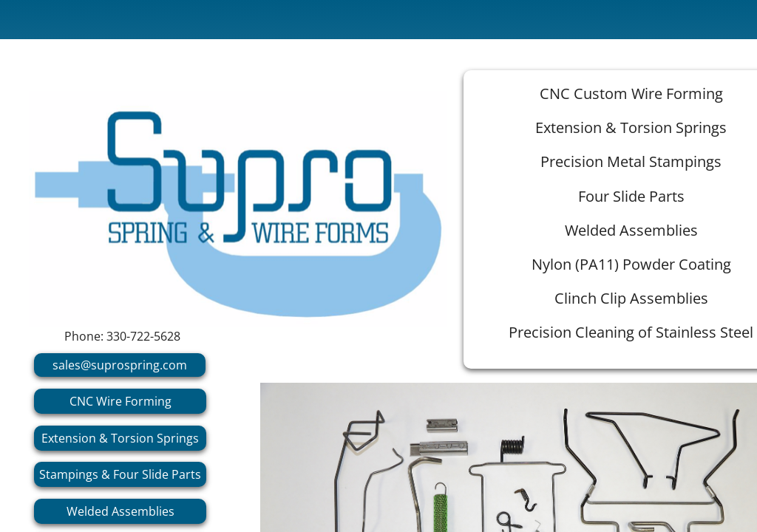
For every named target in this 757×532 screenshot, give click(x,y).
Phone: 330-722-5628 (122, 336)
